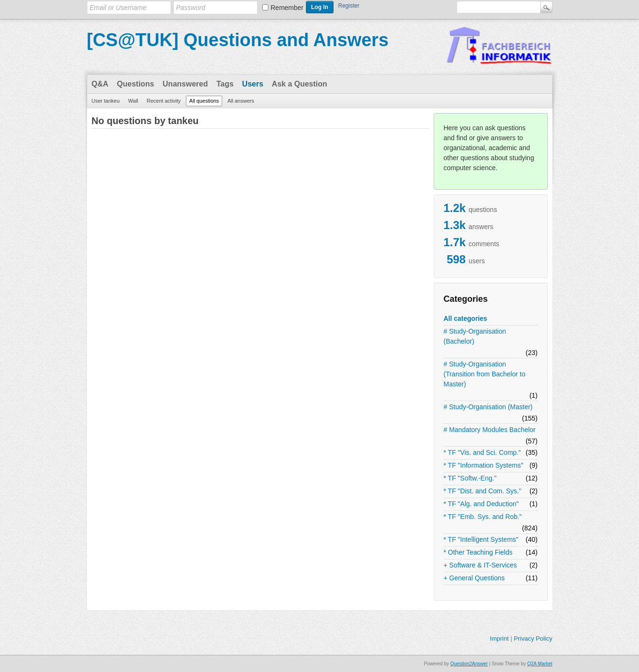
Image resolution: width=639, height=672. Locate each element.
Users (253, 84)
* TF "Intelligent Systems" (481, 539)
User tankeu (106, 101)
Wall (133, 101)
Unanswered (185, 84)
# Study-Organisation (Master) (488, 407)
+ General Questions (474, 578)
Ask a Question (299, 84)
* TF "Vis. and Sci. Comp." (482, 452)
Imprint (499, 638)
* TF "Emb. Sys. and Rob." (483, 517)
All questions (204, 101)
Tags (225, 84)
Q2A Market (540, 664)
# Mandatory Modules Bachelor (490, 430)
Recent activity (164, 101)
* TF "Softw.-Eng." (470, 478)
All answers (241, 101)
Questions (135, 84)
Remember (287, 8)
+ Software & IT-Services (480, 565)
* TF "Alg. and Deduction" (481, 504)
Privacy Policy (533, 638)
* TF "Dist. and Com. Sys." (483, 491)
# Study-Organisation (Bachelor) (475, 336)
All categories (466, 318)
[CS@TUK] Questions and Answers (238, 40)
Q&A (100, 84)
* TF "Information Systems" (484, 465)
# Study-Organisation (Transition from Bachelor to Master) (485, 374)
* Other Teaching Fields (478, 552)
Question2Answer (469, 664)
